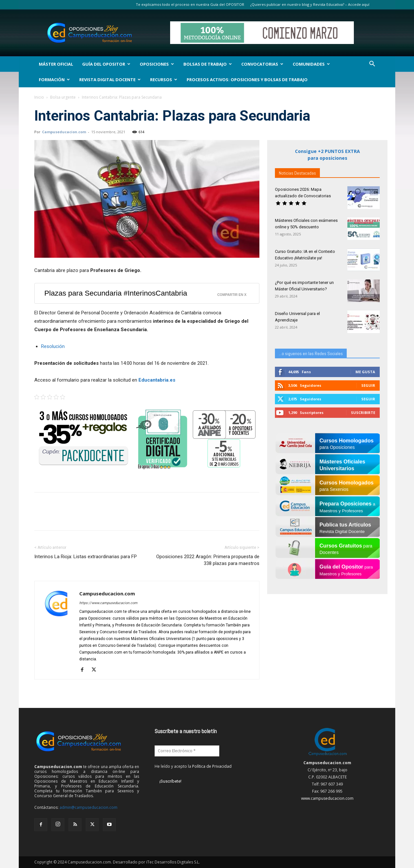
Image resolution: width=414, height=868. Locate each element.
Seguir (368, 385)
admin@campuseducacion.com (88, 807)
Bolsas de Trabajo (208, 64)
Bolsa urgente (63, 97)
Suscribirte (363, 412)
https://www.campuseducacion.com (108, 603)
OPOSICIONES (157, 64)
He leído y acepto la (193, 766)
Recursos (164, 80)
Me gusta (365, 372)
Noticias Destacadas (297, 173)
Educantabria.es (157, 380)
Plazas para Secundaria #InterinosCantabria (116, 293)
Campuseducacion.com (64, 132)
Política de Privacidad (212, 766)
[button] (372, 65)
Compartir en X (232, 295)
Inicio (39, 97)
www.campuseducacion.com (327, 798)
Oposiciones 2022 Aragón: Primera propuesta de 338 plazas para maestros (208, 560)
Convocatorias (262, 64)
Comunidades (311, 64)
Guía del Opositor (106, 64)
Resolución (53, 346)
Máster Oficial (56, 64)
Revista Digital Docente (110, 80)
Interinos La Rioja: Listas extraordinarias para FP (86, 557)
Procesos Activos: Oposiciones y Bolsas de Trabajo (247, 80)
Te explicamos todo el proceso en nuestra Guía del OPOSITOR (190, 4)
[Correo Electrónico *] (187, 751)
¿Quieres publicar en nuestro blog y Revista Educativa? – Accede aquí (310, 4)
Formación (54, 80)
